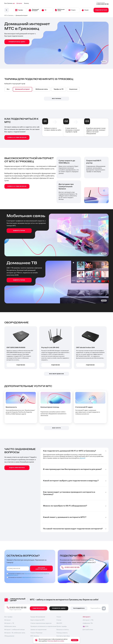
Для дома (19, 3)
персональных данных (30, 574)
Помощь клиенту (62, 633)
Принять (75, 640)
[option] (8, 89)
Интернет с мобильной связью (15, 630)
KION (86, 626)
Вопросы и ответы (63, 630)
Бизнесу (26, 3)
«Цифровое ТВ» (88, 623)
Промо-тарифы (62, 626)
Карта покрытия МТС (38, 620)
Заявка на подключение (38, 630)
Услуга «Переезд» (36, 633)
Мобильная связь (10, 626)
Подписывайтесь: (98, 608)
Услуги (59, 617)
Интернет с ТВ (9, 623)
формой (82, 458)
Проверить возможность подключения (43, 626)
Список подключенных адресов (41, 623)
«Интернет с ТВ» (88, 620)
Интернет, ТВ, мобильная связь (15, 633)
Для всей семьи (88, 630)
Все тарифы (8, 617)
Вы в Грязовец (9, 3)
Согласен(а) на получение (26, 577)
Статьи (59, 620)
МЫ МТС (59, 623)
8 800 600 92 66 (103, 4)
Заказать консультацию (41, 568)
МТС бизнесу (35, 636)
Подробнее (21, 365)
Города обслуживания (38, 617)
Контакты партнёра (63, 636)
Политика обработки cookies (56, 641)
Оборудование (9, 636)
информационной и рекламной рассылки (32, 577)
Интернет (8, 620)
